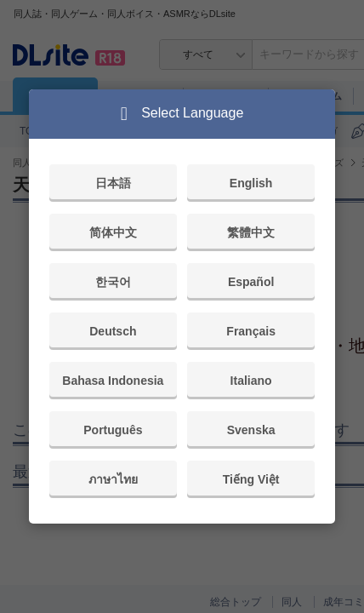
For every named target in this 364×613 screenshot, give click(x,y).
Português (113, 430)
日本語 (113, 183)
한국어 (113, 282)
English (251, 183)
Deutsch (113, 331)
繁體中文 (251, 232)
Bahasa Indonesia (113, 381)
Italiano (251, 381)
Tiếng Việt (251, 479)
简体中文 (113, 232)
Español (251, 282)
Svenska (251, 430)
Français (251, 331)
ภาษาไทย (113, 479)
